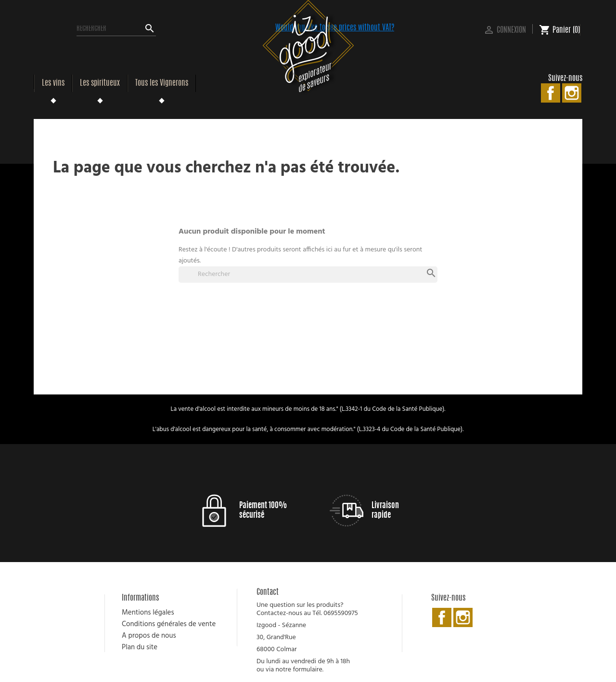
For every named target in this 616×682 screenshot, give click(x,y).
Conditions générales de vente (169, 624)
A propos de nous (149, 636)
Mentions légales (148, 613)
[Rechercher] (116, 29)
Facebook (551, 93)
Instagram (572, 93)
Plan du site (140, 647)
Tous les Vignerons (162, 83)
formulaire (307, 670)
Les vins (53, 83)
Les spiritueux (100, 83)
